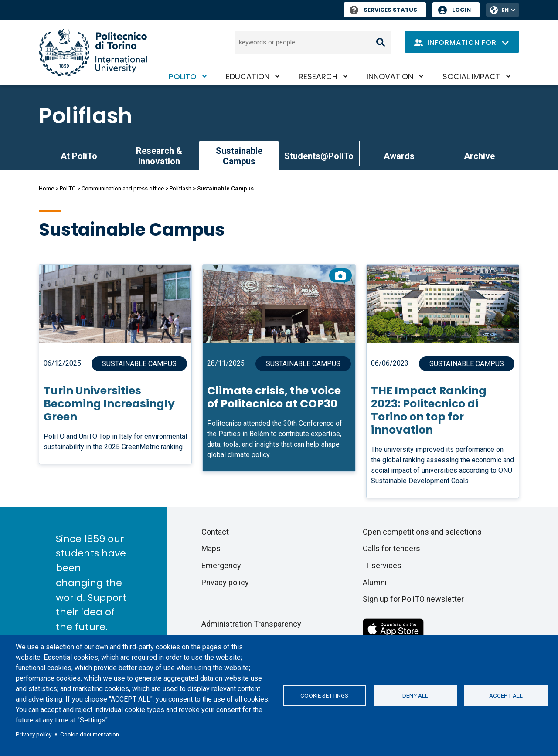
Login (461, 10)
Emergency (221, 565)
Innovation (390, 76)
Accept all (506, 695)
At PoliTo (79, 156)
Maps (211, 548)
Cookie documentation (90, 734)
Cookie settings (324, 695)
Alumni (375, 582)
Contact (215, 532)
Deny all (415, 695)
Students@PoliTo (319, 156)
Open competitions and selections (422, 532)
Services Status (383, 10)
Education (248, 76)
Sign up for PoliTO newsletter (413, 599)
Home (46, 188)
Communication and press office (123, 188)
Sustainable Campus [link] (239, 156)
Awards (399, 156)
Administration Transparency (251, 624)
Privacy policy (34, 734)
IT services (382, 565)
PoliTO (183, 76)
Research (318, 76)
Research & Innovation (159, 156)
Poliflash (85, 116)
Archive (479, 156)
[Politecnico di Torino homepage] (93, 53)
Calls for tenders (391, 548)
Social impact (471, 76)
